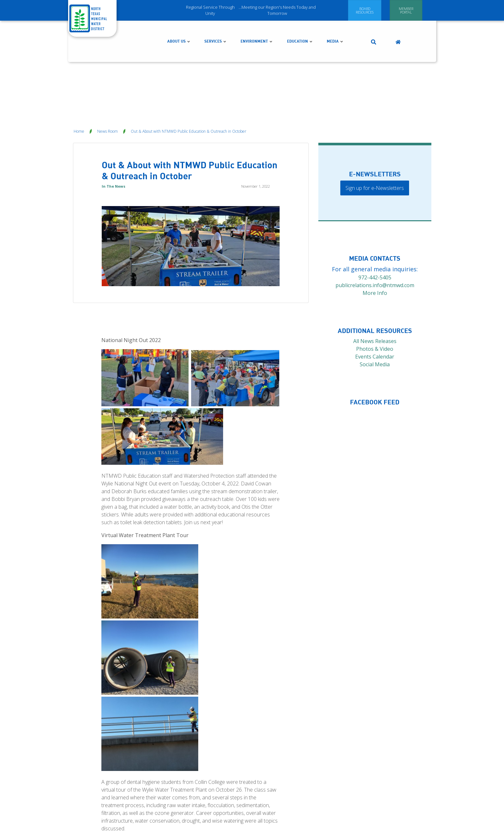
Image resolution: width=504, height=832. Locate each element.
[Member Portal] (406, 10)
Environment (257, 28)
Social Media (375, 338)
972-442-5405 (375, 251)
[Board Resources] (365, 10)
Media (335, 28)
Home (79, 105)
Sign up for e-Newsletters (375, 161)
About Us (179, 28)
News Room (108, 105)
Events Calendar (375, 330)
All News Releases (375, 315)
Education (300, 28)
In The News (113, 160)
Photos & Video (375, 322)
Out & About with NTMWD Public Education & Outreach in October (189, 105)
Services (216, 28)
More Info (375, 266)
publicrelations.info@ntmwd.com (375, 259)
